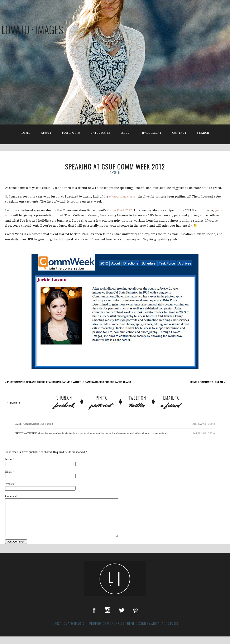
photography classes (123, 196)
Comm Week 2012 (119, 210)
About (46, 133)
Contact (179, 133)
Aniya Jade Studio (165, 631)
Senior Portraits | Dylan (208, 382)
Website (10, 484)
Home (26, 133)
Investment (151, 133)
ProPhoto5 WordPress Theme (112, 631)
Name (9, 459)
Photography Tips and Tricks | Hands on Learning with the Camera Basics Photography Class (68, 382)
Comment (11, 496)
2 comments (13, 403)
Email (9, 472)
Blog (126, 133)
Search (203, 133)
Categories (101, 133)
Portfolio (71, 133)
